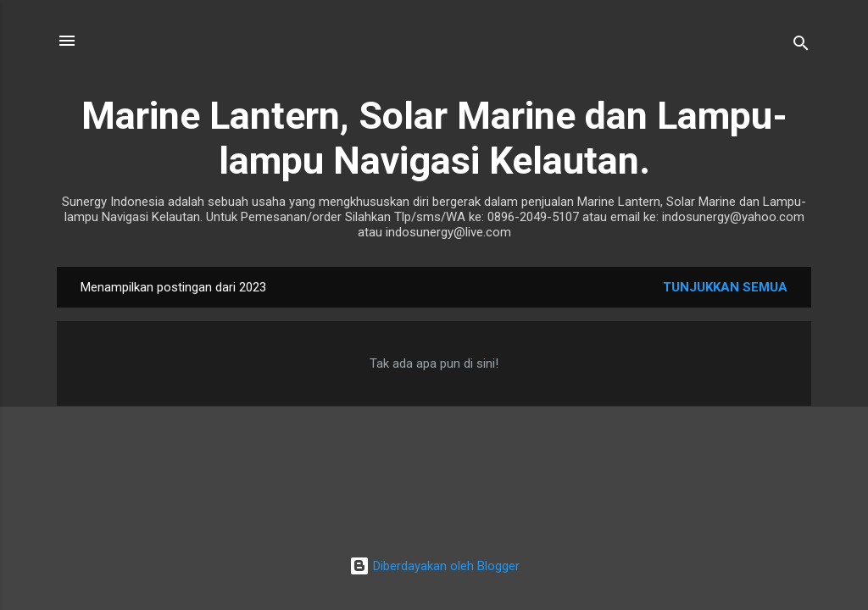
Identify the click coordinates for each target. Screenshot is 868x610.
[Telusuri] (801, 46)
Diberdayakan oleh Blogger (434, 566)
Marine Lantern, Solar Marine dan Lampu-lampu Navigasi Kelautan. (434, 138)
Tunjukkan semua (725, 287)
